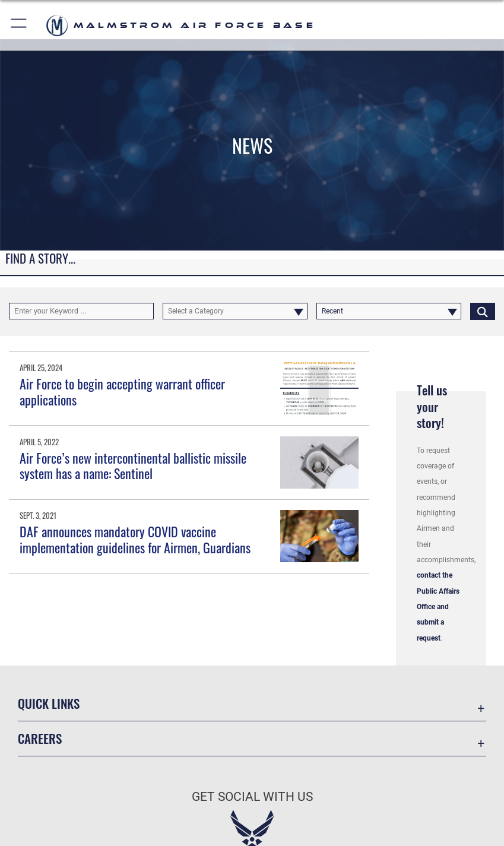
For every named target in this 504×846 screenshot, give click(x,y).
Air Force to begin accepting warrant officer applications (122, 391)
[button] (19, 25)
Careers (40, 738)
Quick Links (49, 703)
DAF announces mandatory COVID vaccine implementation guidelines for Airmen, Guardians (135, 539)
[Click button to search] (483, 311)
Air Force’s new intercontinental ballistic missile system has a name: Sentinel (133, 465)
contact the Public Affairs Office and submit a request (438, 606)
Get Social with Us (252, 796)
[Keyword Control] (81, 311)
